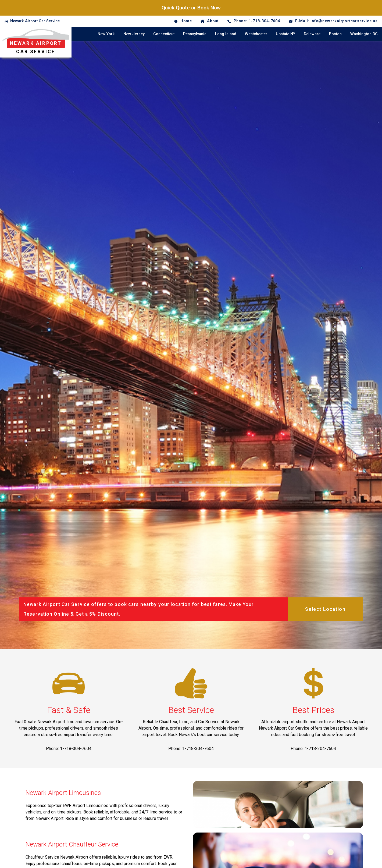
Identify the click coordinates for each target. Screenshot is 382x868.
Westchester (256, 34)
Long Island (226, 34)
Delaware (312, 34)
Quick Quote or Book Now (191, 8)
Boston (335, 34)
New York (106, 34)
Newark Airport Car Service (35, 21)
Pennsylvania (195, 34)
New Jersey (134, 34)
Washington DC (364, 34)
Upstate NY (285, 34)
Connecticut (164, 34)
